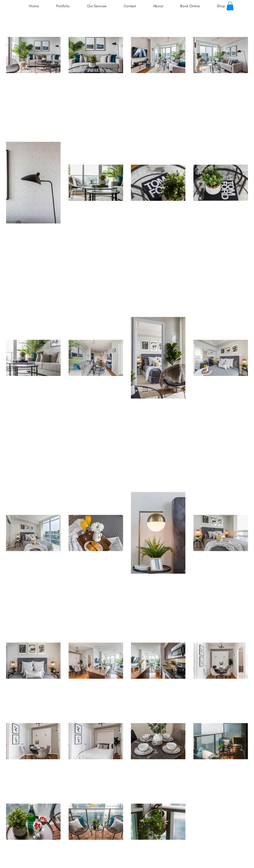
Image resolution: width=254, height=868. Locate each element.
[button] (230, 6)
